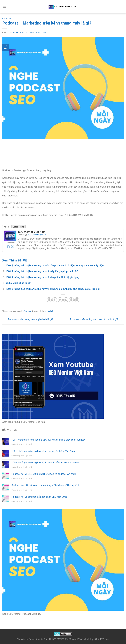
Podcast (7, 19)
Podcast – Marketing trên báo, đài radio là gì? (97, 320)
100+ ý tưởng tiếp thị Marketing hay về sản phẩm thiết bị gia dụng (42, 277)
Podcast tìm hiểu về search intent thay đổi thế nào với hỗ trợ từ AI (46, 485)
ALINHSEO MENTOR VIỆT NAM (61, 639)
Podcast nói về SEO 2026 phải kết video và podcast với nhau (44, 474)
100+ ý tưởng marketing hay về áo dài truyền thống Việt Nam (43, 451)
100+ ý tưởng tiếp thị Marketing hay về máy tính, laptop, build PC (42, 271)
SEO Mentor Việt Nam (36, 32)
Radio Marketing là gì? (18, 283)
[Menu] (4, 7)
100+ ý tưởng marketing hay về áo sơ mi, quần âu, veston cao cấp (46, 463)
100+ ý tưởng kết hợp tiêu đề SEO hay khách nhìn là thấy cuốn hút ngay (48, 440)
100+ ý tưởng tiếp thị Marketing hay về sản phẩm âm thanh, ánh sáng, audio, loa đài (52, 289)
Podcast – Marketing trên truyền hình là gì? (28, 320)
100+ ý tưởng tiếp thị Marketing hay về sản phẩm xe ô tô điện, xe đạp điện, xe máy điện (55, 266)
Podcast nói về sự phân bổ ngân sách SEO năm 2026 (39, 497)
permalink (49, 311)
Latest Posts (19, 227)
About (7, 227)
